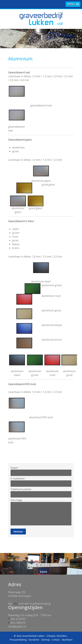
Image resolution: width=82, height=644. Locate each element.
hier (15, 604)
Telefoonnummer (21, 489)
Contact (56, 640)
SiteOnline (62, 636)
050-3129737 (18, 619)
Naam (15, 468)
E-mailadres (18, 478)
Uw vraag (16, 500)
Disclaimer (34, 640)
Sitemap (45, 640)
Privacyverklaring (18, 640)
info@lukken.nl (17, 627)
